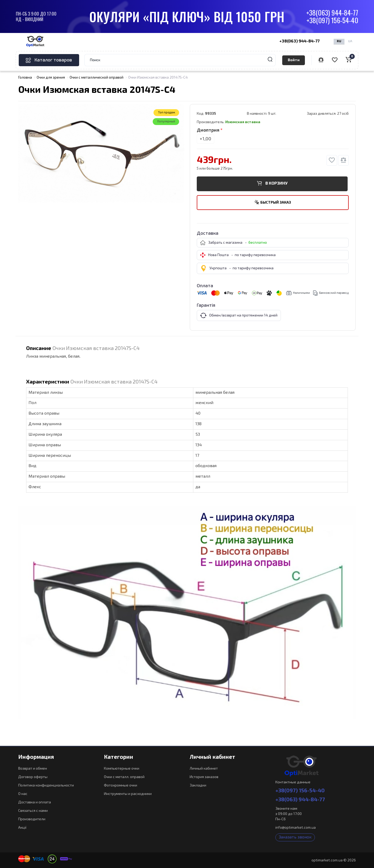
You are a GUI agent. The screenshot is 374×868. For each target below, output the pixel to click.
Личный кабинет (204, 769)
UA (350, 41)
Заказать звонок (295, 837)
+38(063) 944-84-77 (332, 13)
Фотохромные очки (121, 785)
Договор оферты (33, 777)
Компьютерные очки (122, 769)
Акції (22, 828)
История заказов (204, 777)
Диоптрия (208, 130)
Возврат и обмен (33, 769)
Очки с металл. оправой (124, 777)
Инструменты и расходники (128, 794)
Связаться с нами (33, 811)
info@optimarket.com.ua (296, 828)
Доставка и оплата (35, 802)
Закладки (198, 785)
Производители (32, 819)
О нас (23, 794)
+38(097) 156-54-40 (332, 20)
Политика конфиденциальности (46, 785)
